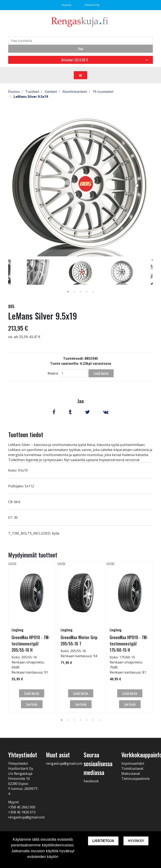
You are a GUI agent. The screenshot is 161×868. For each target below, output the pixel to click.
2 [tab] (74, 292)
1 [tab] (68, 292)
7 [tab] (99, 720)
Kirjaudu (67, 5)
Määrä (53, 373)
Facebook (91, 781)
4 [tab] (87, 292)
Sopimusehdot (133, 763)
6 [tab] (93, 720)
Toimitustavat (132, 768)
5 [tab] (93, 292)
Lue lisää (32, 704)
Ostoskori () (75, 60)
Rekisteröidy (92, 5)
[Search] (80, 41)
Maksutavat (131, 774)
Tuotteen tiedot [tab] (26, 435)
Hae (81, 49)
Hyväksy (136, 841)
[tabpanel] (81, 272)
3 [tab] (80, 292)
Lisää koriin (101, 373)
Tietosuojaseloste (136, 779)
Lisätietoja (103, 841)
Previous (5, 278)
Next (156, 278)
